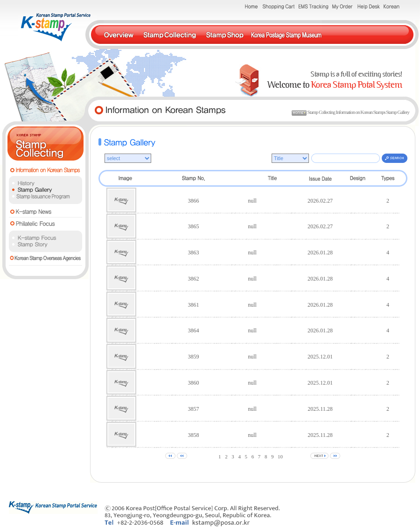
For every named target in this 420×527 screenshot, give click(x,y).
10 (280, 457)
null (252, 201)
